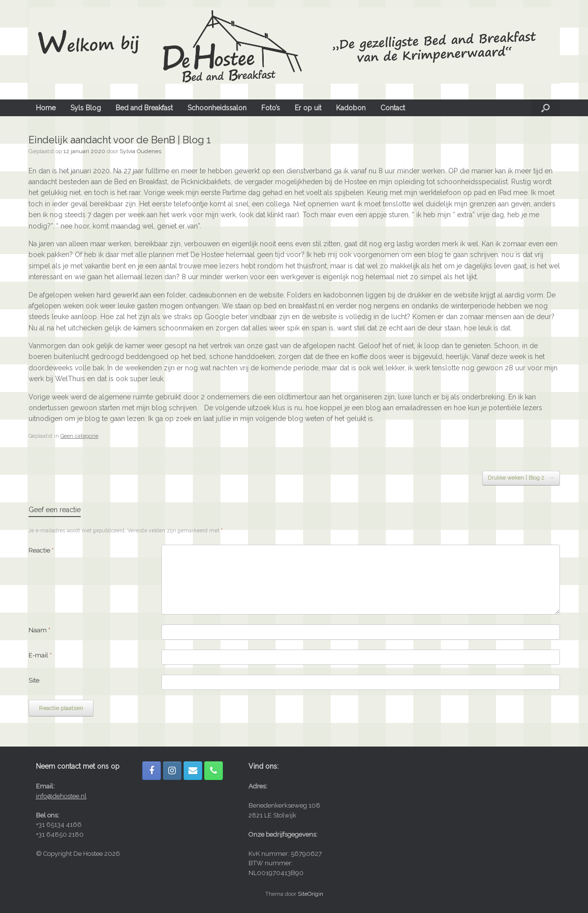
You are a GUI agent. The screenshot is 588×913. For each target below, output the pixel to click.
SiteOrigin (310, 894)
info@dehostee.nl (61, 796)
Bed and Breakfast (144, 108)
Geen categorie (79, 436)
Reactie (41, 550)
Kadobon (351, 108)
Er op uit (308, 108)
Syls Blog (86, 108)
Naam (39, 630)
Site (34, 680)
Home (46, 108)
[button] (545, 108)
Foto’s (271, 108)
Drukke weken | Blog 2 (521, 478)
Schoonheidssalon (217, 108)
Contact (393, 108)
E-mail (40, 655)
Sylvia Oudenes (140, 151)
